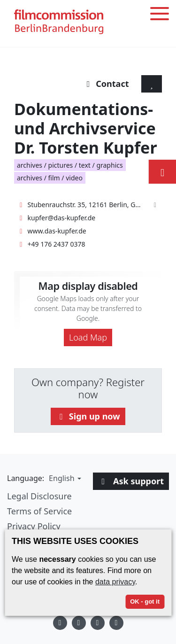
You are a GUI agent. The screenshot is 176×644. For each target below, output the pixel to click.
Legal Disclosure (39, 496)
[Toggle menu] (160, 15)
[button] (64, 478)
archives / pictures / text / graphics (70, 165)
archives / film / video (50, 178)
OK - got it (145, 601)
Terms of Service (39, 511)
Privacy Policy (34, 526)
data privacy (115, 582)
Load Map (88, 337)
